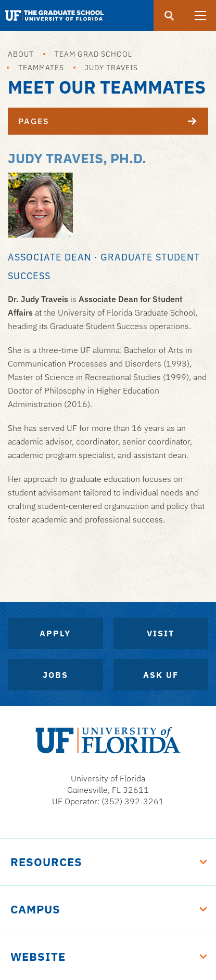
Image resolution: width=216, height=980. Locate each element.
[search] (169, 16)
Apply (55, 633)
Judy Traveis (111, 68)
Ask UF (161, 675)
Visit (161, 633)
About (21, 54)
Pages (113, 121)
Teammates (41, 68)
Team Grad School (93, 54)
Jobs (55, 675)
